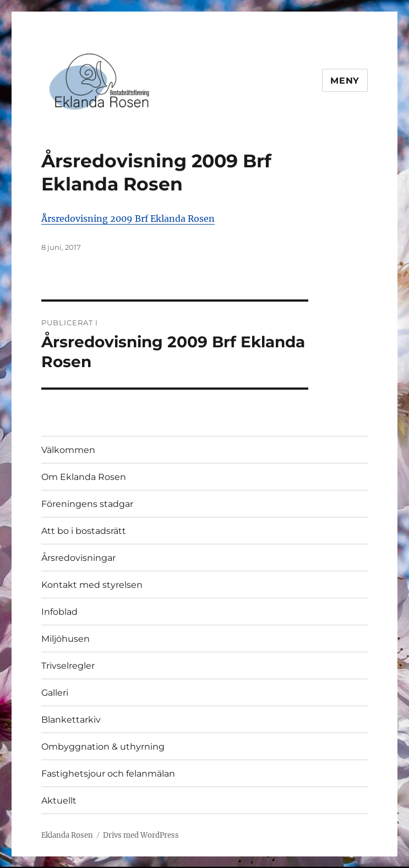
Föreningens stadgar (87, 504)
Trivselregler (68, 666)
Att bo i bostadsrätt (84, 531)
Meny (345, 81)
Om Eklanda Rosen (84, 477)
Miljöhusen (66, 639)
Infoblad (59, 612)
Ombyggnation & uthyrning (103, 747)
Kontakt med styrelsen (92, 585)
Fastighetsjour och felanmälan (108, 774)
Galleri (55, 693)
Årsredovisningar (78, 558)
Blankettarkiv (71, 720)
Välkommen (68, 450)
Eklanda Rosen (67, 835)
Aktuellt (59, 801)
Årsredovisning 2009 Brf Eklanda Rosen (128, 219)
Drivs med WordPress (141, 835)
